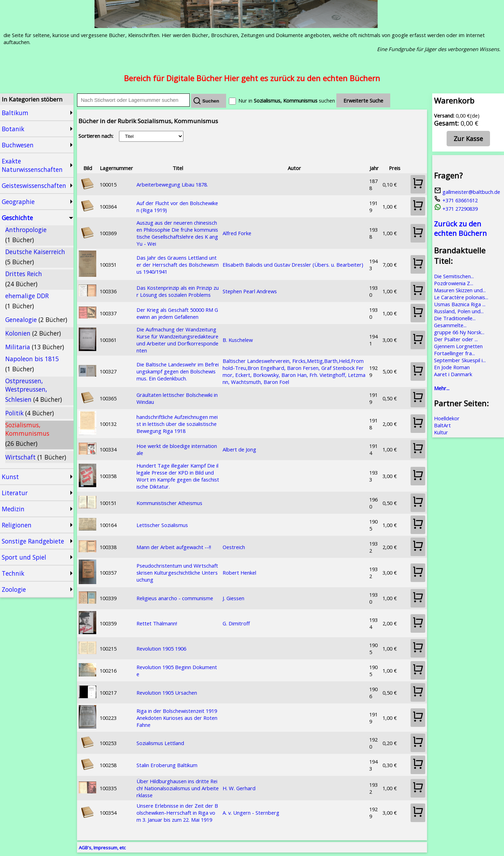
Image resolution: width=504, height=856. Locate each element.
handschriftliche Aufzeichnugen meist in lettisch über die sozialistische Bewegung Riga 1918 (177, 424)
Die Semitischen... (454, 276)
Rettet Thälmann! (157, 623)
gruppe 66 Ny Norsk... (459, 332)
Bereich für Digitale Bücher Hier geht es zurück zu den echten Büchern (252, 78)
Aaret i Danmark (453, 374)
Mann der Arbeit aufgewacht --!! (174, 547)
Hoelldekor (447, 418)
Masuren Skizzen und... (460, 290)
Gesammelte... (450, 325)
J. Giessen (233, 598)
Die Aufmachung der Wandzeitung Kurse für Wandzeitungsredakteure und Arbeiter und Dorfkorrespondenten (177, 340)
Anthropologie (26, 235)
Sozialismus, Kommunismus (27, 434)
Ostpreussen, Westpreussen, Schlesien (34, 390)
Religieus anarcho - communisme (175, 598)
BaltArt (442, 425)
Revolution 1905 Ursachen (167, 693)
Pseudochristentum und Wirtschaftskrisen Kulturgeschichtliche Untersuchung (177, 573)
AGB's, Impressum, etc (102, 848)
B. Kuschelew (238, 340)
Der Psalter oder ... (456, 339)
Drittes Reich (24, 279)
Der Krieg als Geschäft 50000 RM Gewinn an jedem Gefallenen (177, 313)
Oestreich (234, 547)
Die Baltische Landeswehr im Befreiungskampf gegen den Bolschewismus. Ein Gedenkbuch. (178, 371)
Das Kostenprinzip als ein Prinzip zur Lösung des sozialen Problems (178, 291)
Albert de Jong (239, 449)
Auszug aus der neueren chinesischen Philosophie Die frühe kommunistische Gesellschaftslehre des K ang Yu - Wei (177, 233)
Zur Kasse (468, 139)
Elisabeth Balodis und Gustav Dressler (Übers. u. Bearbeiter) (293, 265)
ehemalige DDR (27, 301)
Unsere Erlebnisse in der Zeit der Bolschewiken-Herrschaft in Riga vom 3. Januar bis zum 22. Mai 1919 (177, 813)
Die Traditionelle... (455, 318)
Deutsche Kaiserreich (35, 257)
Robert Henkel (239, 573)
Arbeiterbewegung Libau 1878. (172, 184)
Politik (30, 413)
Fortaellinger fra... (454, 353)
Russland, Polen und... (459, 311)
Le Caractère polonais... (461, 297)
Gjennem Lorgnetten (458, 346)
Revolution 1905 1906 (161, 648)
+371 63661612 (456, 200)
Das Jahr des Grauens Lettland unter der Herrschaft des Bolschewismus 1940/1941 (178, 265)
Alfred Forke (237, 233)
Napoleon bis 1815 (32, 364)
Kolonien (33, 333)
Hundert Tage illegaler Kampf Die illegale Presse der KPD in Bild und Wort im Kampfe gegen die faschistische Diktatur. (178, 476)
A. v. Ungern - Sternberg (251, 813)
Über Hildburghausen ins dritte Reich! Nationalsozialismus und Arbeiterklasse (178, 788)
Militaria (35, 347)
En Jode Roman (452, 367)
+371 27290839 (456, 209)
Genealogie (36, 320)
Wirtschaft (36, 457)
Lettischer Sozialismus (162, 525)
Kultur (441, 432)
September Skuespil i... (460, 360)
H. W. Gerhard (239, 788)
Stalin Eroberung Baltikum (167, 765)
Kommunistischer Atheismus (169, 503)
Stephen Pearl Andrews (250, 291)
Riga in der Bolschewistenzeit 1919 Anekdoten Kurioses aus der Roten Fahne (177, 718)
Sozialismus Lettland (160, 743)
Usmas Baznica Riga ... (460, 304)
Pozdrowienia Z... (454, 283)
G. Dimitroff (236, 623)
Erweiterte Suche (363, 100)
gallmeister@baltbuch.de (467, 192)
